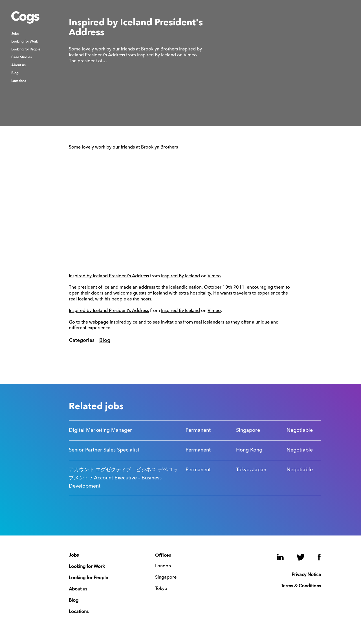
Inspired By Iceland (180, 276)
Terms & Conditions (301, 586)
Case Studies (21, 57)
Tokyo (161, 589)
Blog (15, 73)
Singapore (166, 577)
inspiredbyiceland (128, 322)
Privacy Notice (306, 575)
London (163, 566)
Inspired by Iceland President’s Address (109, 276)
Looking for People (26, 50)
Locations (19, 81)
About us (18, 65)
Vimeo (214, 276)
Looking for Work (25, 42)
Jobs (15, 34)
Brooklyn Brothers (159, 147)
